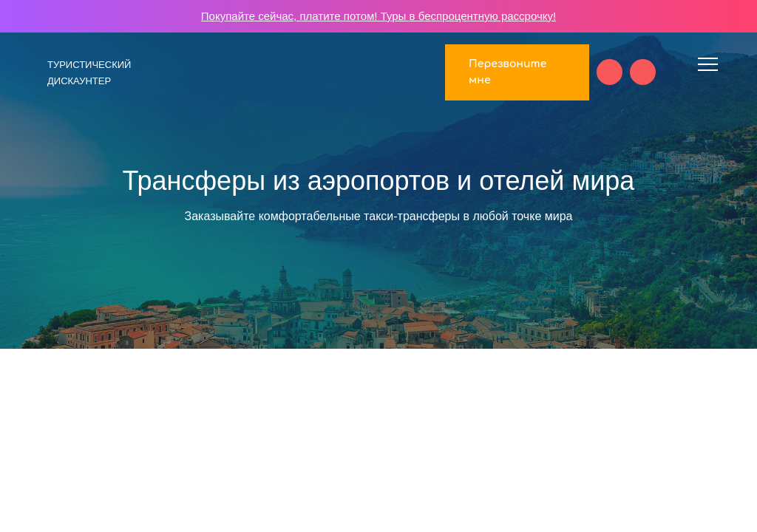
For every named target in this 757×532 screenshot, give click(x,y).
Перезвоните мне (508, 72)
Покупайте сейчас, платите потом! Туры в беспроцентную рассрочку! (378, 16)
